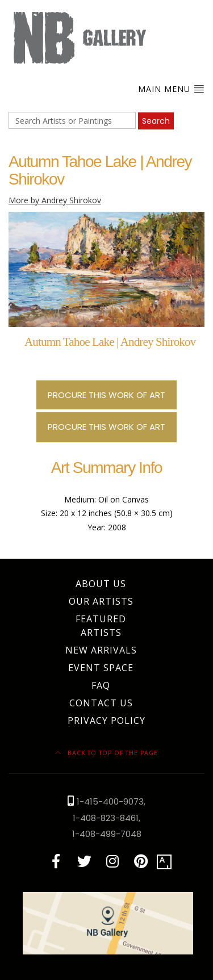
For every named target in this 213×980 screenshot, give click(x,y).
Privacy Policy (106, 721)
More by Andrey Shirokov (55, 200)
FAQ (101, 685)
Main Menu (171, 89)
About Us (101, 584)
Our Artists (101, 601)
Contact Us (101, 703)
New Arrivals (101, 650)
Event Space (101, 668)
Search (156, 121)
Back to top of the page (106, 753)
